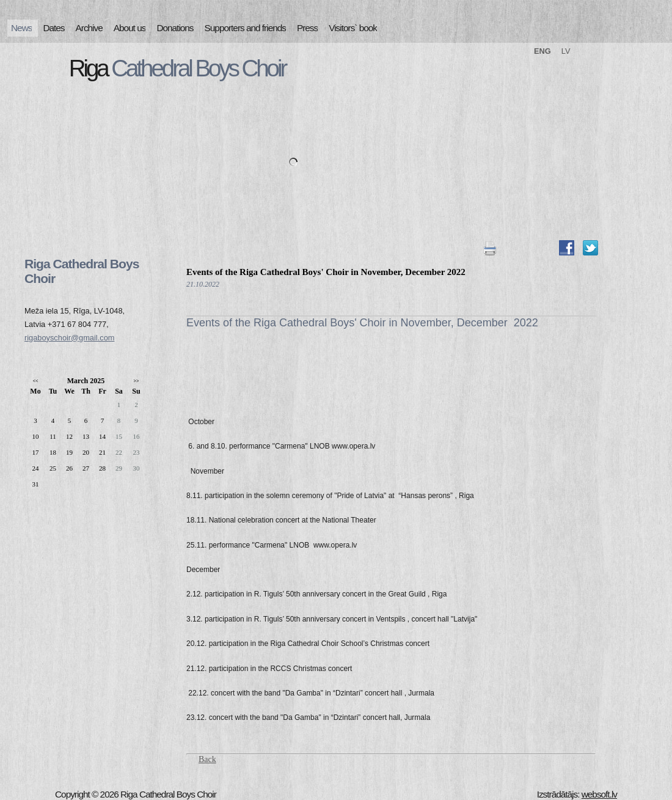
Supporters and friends (245, 28)
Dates (53, 28)
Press (307, 28)
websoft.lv (599, 794)
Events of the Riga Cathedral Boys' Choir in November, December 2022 (326, 272)
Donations (175, 28)
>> (136, 381)
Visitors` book (353, 28)
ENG (542, 51)
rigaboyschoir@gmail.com (69, 338)
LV (566, 51)
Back (207, 759)
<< (35, 381)
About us (130, 28)
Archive (89, 28)
